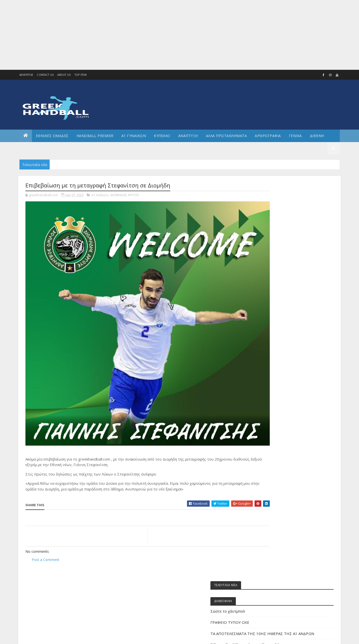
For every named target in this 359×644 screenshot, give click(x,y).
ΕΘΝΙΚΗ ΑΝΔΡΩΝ (278, 381)
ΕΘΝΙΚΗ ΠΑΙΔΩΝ (277, 432)
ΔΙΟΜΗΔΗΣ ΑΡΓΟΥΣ (125, 195)
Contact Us (45, 75)
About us (64, 75)
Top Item (81, 75)
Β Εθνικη (273, 356)
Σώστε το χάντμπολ (280, 218)
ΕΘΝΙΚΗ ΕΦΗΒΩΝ (278, 398)
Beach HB (273, 297)
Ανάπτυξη (274, 347)
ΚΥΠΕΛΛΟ (162, 136)
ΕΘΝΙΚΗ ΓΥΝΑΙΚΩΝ (279, 389)
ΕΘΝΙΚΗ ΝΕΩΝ (276, 423)
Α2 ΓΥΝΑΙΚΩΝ (275, 339)
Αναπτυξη (188, 136)
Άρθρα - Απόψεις (278, 305)
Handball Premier (95, 136)
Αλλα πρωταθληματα (226, 136)
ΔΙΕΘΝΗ (272, 364)
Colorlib (48, 637)
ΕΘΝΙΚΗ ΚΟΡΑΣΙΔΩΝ (280, 406)
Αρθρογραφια (268, 136)
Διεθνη (317, 136)
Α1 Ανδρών (100, 195)
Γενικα (295, 136)
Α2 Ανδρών (274, 330)
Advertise (26, 75)
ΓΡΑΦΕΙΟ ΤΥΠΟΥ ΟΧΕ (282, 229)
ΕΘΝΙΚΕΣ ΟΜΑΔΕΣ (52, 136)
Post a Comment (45, 542)
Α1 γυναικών (275, 322)
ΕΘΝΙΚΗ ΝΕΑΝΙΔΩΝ (279, 415)
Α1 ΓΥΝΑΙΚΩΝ (134, 136)
